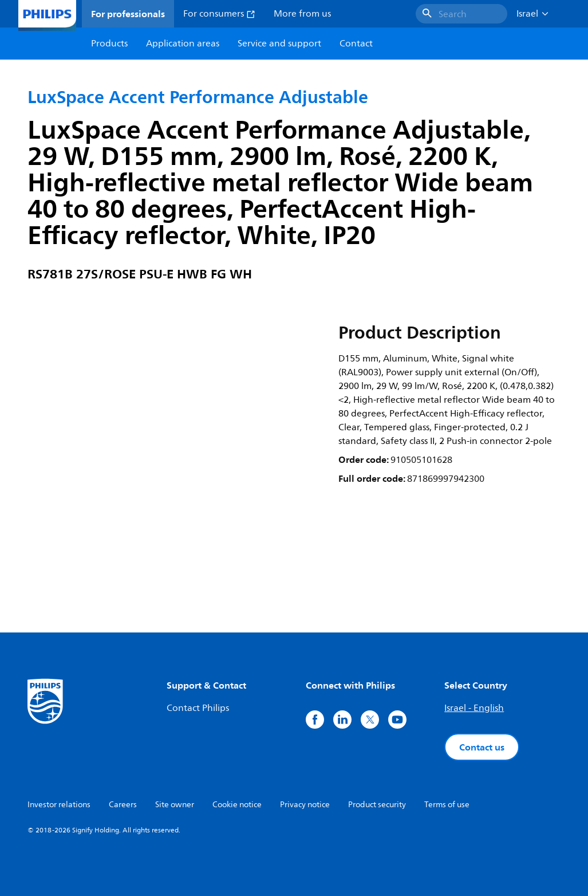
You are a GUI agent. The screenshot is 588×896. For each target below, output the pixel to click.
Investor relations (59, 805)
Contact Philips (198, 708)
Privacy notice (305, 805)
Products (109, 44)
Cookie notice (237, 805)
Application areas (183, 44)
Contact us (482, 747)
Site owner (175, 805)
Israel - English (474, 708)
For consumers (219, 14)
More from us (302, 14)
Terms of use (447, 805)
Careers (123, 805)
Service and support (279, 44)
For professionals (128, 14)
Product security (377, 805)
